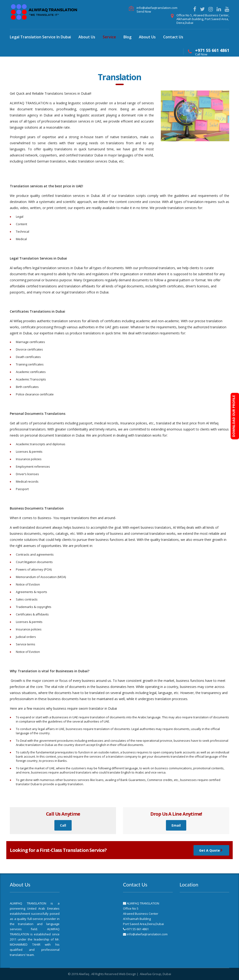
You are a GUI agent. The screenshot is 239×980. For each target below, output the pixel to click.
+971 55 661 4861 (212, 50)
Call (63, 825)
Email (176, 825)
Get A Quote (212, 850)
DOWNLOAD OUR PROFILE (234, 416)
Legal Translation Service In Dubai (40, 37)
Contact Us (173, 37)
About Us (87, 37)
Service (109, 37)
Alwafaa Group (151, 974)
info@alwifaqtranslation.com (157, 8)
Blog (127, 37)
